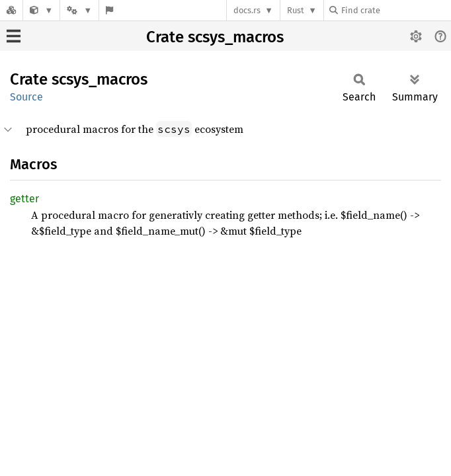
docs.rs (247, 10)
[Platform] (79, 10)
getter (24, 199)
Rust (296, 10)
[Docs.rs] (11, 10)
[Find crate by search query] (395, 10)
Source (26, 97)
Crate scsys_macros (215, 37)
